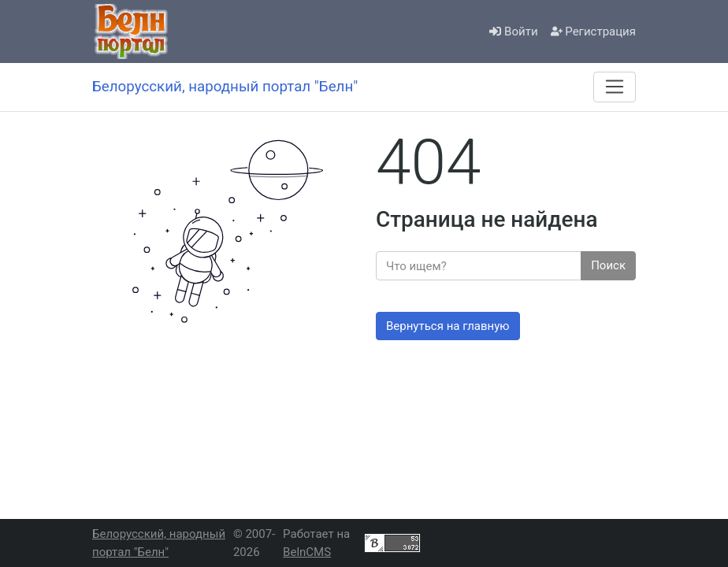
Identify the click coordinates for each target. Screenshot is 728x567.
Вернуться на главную (448, 326)
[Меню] (615, 87)
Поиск (608, 265)
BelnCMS (307, 552)
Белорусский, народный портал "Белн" (159, 543)
